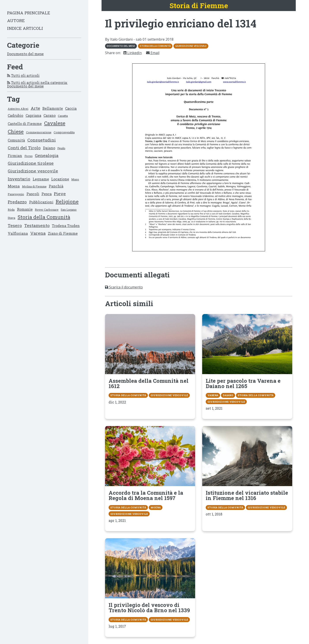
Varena (38, 233)
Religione (67, 202)
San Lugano (69, 210)
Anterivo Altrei (18, 109)
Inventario (19, 179)
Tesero (15, 225)
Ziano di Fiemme (63, 233)
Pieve (60, 194)
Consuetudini (42, 140)
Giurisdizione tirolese (31, 163)
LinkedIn (133, 53)
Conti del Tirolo (24, 148)
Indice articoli (25, 28)
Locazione (60, 179)
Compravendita (64, 132)
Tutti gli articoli (25, 75)
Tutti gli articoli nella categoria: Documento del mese (37, 84)
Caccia (71, 108)
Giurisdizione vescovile (33, 171)
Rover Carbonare (47, 210)
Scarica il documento (124, 287)
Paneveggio (16, 194)
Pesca (47, 194)
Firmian (15, 156)
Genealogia (47, 155)
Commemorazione (39, 132)
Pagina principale (29, 13)
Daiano (49, 148)
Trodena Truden (66, 226)
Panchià (56, 186)
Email (153, 53)
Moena (14, 186)
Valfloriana (18, 233)
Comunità (16, 140)
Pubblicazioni (41, 202)
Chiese (16, 132)
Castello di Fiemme (25, 124)
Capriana (33, 115)
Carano (50, 115)
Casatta (63, 116)
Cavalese (55, 123)
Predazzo (17, 202)
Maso (75, 179)
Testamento (37, 225)
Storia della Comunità (44, 217)
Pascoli (33, 194)
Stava (11, 218)
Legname (41, 179)
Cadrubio (15, 115)
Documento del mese (25, 54)
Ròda (11, 210)
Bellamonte (53, 108)
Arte (35, 108)
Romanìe (25, 209)
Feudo (61, 148)
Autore (16, 20)
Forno (29, 156)
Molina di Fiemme (34, 186)
